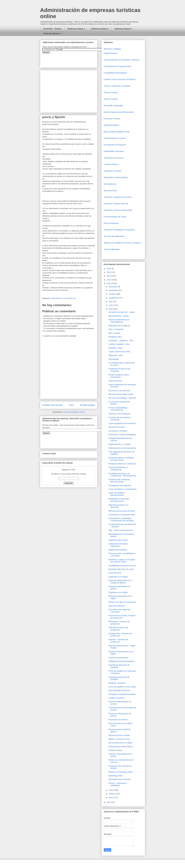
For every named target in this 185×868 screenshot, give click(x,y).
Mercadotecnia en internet (119, 779)
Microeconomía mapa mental (121, 394)
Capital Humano (111, 53)
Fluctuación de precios (118, 720)
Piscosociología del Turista (115, 217)
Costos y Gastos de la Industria (117, 86)
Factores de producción (118, 658)
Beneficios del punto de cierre (121, 569)
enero (112, 797)
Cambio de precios (116, 698)
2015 (109, 276)
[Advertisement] (8, 809)
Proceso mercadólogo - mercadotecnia (118, 409)
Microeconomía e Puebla (119, 735)
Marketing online (115, 776)
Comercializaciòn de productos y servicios (122, 60)
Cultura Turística (111, 92)
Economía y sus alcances (119, 391)
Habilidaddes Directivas (114, 151)
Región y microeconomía (119, 739)
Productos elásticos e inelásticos (122, 464)
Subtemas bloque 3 (123, 29)
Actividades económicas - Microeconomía (119, 500)
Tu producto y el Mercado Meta (122, 515)
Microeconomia (110, 191)
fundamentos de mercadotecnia (63, 298)
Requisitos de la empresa (119, 326)
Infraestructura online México (121, 747)
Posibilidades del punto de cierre (122, 566)
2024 (109, 269)
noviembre (114, 290)
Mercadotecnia (110, 184)
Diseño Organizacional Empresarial (119, 112)
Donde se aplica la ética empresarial (119, 376)
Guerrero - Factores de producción (118, 641)
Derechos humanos (117, 427)
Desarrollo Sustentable (113, 106)
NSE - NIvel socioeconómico (120, 530)
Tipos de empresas (117, 606)
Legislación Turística (112, 171)
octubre (112, 294)
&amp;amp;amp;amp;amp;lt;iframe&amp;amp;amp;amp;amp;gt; (73, 59)
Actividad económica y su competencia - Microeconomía (122, 475)
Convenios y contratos (118, 431)
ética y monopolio (116, 329)
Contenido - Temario (52, 29)
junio (111, 305)
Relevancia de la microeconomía (122, 448)
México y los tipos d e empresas (122, 602)
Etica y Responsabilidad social (117, 132)
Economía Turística (112, 119)
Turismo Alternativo (112, 249)
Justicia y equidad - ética (119, 344)
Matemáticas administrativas (116, 177)
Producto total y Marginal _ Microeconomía (120, 481)
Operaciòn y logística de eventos (118, 197)
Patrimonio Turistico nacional (116, 204)
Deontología (114, 359)
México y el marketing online (120, 772)
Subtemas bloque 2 (100, 29)
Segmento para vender (118, 540)
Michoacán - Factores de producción (119, 623)
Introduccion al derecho (114, 158)
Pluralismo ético (115, 337)
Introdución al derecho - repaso (122, 312)
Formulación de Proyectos (115, 145)
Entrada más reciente (52, 405)
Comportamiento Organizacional (117, 66)
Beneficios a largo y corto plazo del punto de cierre (122, 561)
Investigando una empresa (120, 485)
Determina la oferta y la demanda (118, 506)
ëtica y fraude (114, 333)
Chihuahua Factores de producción (118, 629)
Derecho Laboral (111, 99)
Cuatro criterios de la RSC (120, 352)
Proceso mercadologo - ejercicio (122, 398)
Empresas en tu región (118, 577)
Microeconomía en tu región (120, 743)
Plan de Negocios (111, 223)
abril (111, 309)
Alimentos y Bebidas (112, 49)
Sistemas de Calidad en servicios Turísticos (122, 243)
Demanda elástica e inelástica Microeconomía (121, 459)
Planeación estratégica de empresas (119, 230)
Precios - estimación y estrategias (118, 784)
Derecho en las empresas (119, 414)
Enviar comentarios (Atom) (74, 412)
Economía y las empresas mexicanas (119, 611)
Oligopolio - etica (116, 355)
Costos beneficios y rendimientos (122, 489)
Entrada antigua (87, 405)
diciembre (113, 287)
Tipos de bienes (115, 381)
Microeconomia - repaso (119, 316)
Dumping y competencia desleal (122, 694)
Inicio (71, 405)
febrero (112, 794)
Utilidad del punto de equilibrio (121, 661)
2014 (109, 280)
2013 (109, 283)
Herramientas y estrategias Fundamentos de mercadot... (122, 519)
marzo (112, 790)
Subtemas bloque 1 (76, 29)
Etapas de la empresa (118, 550)
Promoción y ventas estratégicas (122, 435)
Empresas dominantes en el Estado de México (120, 582)
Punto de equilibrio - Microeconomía (117, 494)
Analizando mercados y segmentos (118, 545)
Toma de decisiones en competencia (118, 469)
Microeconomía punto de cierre (122, 511)
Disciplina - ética (115, 348)
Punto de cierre (115, 573)
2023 (109, 272)
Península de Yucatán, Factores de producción (122, 617)
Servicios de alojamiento (114, 236)
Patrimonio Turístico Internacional (118, 210)
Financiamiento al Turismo (115, 138)
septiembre (114, 298)
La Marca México (111, 164)
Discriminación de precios (119, 690)
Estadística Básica (112, 125)
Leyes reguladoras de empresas (122, 423)
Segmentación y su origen (119, 444)
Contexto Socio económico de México (120, 79)
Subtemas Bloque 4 (52, 33)
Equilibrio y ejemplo (117, 683)
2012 (109, 802)
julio (111, 301)
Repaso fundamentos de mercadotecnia (119, 321)
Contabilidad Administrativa (115, 73)
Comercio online (115, 750)
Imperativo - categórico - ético (121, 340)
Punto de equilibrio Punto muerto (122, 687)
